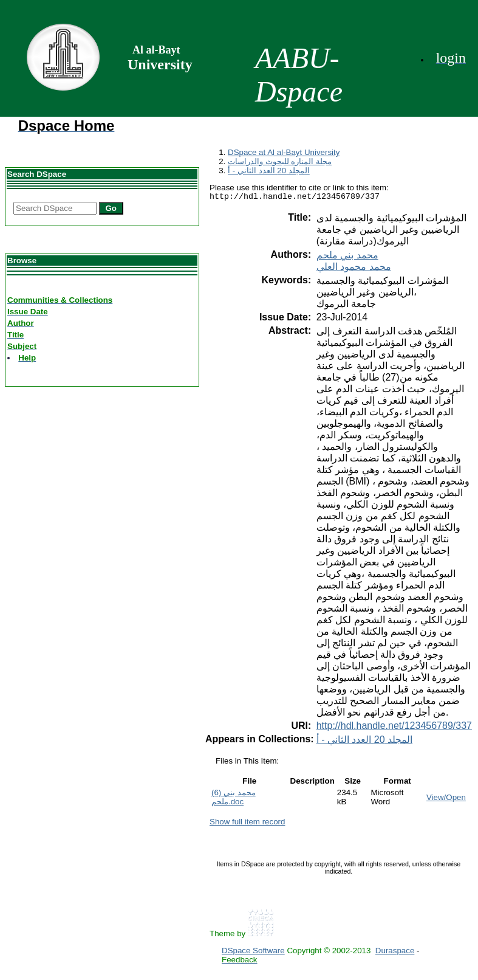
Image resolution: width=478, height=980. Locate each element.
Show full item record (247, 823)
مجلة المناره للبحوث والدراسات (280, 161)
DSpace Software (253, 952)
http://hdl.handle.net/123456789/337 (394, 727)
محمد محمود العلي (354, 268)
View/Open (446, 799)
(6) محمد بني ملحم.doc (234, 799)
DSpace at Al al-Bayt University (284, 152)
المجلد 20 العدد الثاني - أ (269, 171)
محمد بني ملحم (347, 257)
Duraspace (395, 952)
